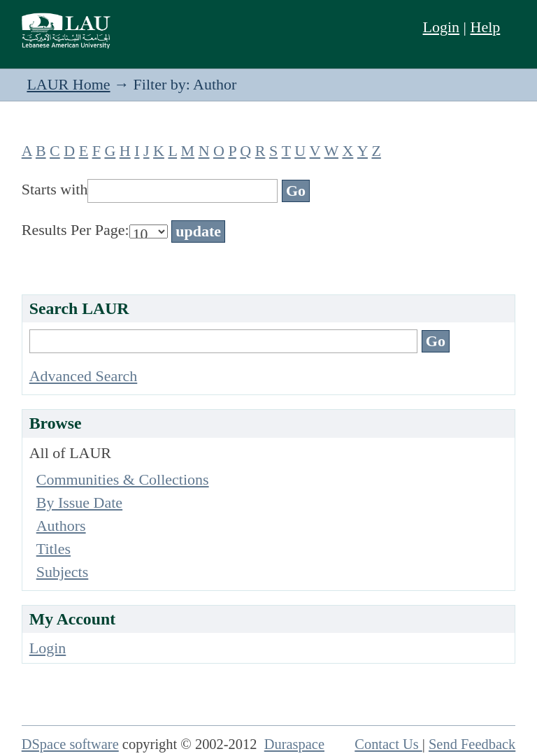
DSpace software (70, 744)
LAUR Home (68, 84)
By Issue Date (79, 502)
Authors (61, 526)
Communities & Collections (123, 479)
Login (442, 27)
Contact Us (388, 744)
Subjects (63, 572)
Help (486, 27)
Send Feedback (472, 744)
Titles (53, 549)
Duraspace (294, 744)
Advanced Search (84, 376)
